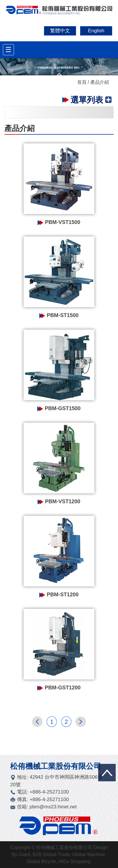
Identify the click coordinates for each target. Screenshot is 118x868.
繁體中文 (60, 31)
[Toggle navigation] (8, 50)
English (96, 31)
